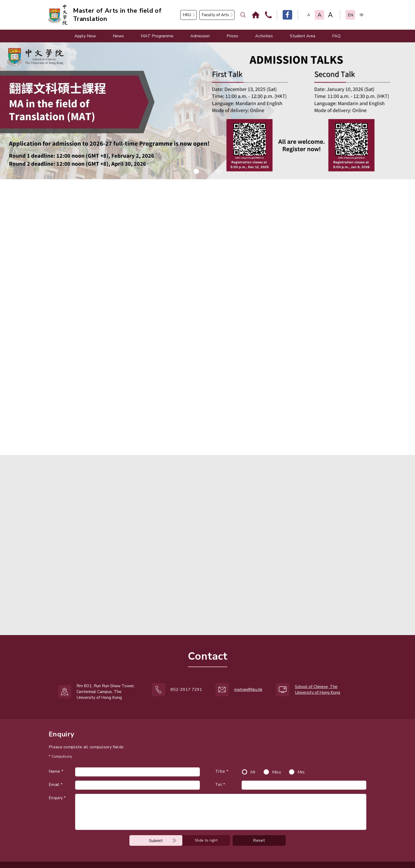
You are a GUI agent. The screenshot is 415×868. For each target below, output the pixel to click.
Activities (264, 36)
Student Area (303, 36)
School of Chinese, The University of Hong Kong (317, 671)
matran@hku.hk (248, 671)
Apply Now (85, 36)
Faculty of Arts (215, 15)
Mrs (301, 753)
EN (350, 15)
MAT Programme (157, 36)
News (118, 36)
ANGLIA (184, 852)
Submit (156, 822)
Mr (253, 753)
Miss (277, 753)
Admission (200, 36)
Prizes (232, 36)
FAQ (336, 36)
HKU (187, 15)
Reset (259, 822)
